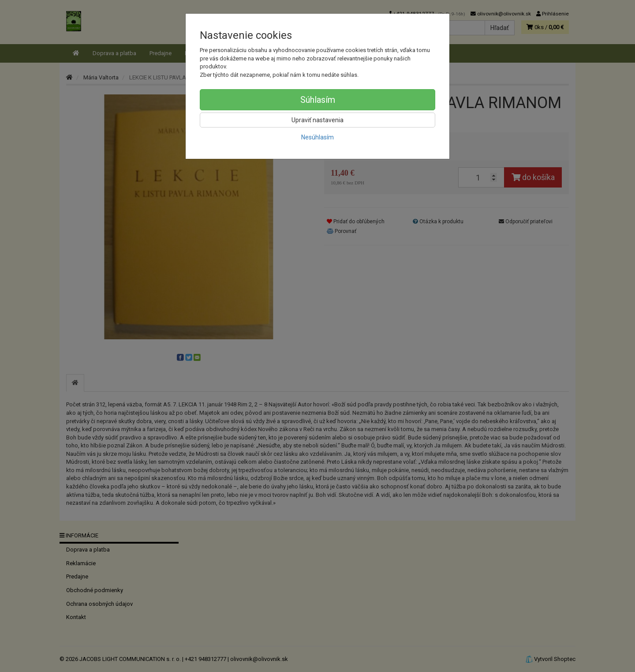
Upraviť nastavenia (317, 120)
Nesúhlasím (317, 137)
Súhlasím (318, 100)
